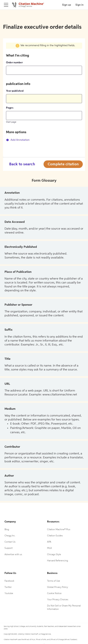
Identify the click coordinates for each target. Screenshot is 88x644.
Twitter (8, 587)
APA (49, 542)
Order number (14, 63)
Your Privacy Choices (58, 600)
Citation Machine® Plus (59, 530)
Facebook (9, 581)
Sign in (79, 5)
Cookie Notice (54, 593)
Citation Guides (55, 536)
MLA (49, 548)
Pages (10, 108)
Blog (7, 530)
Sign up (67, 5)
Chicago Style (54, 555)
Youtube (9, 593)
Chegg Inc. (10, 536)
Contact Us (10, 542)
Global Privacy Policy (58, 587)
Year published (15, 91)
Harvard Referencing (58, 561)
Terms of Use (54, 581)
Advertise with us (13, 555)
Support (9, 548)
